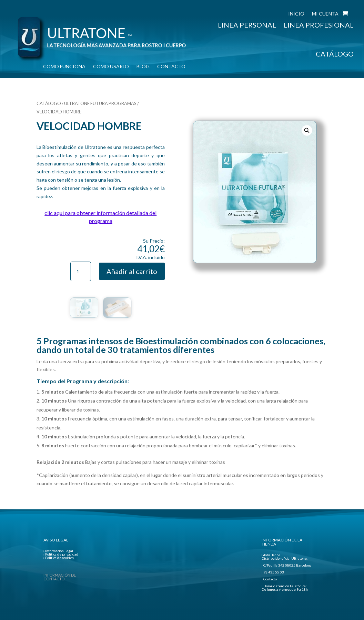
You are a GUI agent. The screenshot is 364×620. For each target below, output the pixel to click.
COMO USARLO (111, 67)
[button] (307, 131)
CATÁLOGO (335, 54)
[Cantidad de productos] (81, 272)
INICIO (296, 14)
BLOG (143, 67)
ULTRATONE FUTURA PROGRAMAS (100, 103)
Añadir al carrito (132, 271)
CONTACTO (171, 67)
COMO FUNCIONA (64, 67)
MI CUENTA (325, 14)
